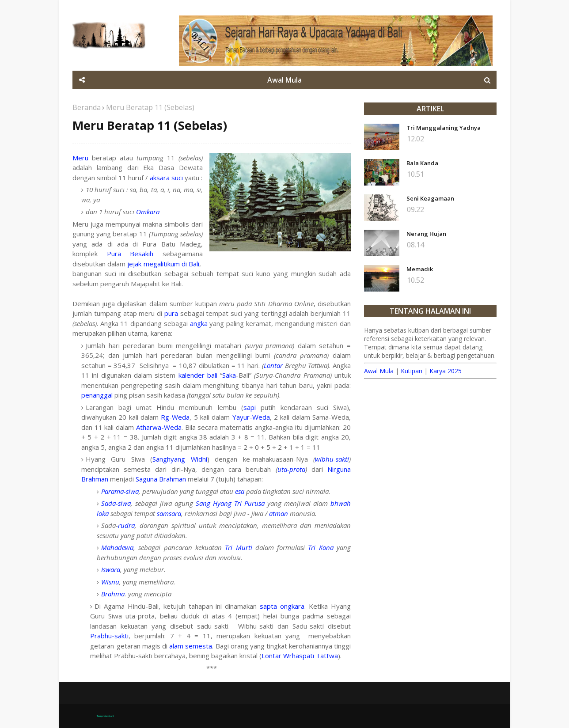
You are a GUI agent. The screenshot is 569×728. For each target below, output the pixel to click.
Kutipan (412, 371)
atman (279, 513)
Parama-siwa (120, 491)
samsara (169, 513)
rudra (126, 525)
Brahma (113, 594)
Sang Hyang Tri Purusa (230, 503)
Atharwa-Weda (159, 427)
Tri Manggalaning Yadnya (444, 128)
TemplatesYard (105, 716)
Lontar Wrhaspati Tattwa (300, 656)
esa (240, 491)
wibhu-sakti (332, 459)
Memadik (420, 269)
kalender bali (198, 375)
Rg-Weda (175, 417)
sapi (250, 407)
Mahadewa (117, 547)
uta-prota (291, 469)
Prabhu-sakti (109, 636)
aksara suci (166, 178)
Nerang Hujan (426, 234)
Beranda (87, 107)
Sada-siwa (116, 503)
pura (171, 313)
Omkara (148, 212)
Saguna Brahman (161, 479)
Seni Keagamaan (430, 198)
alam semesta (191, 646)
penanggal (97, 395)
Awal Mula (379, 371)
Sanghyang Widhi (180, 459)
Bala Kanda (422, 163)
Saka (229, 375)
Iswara (111, 569)
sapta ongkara (282, 606)
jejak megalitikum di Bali (163, 264)
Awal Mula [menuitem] (284, 80)
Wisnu (110, 582)
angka (199, 323)
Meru (80, 158)
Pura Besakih (130, 254)
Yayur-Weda (251, 417)
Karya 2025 (446, 371)
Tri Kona (321, 547)
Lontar (273, 365)
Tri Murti (238, 547)
